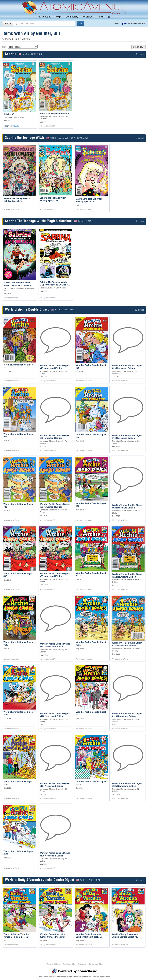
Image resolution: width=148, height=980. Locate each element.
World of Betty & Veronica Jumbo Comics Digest (39, 880)
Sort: (5, 47)
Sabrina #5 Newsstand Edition (55, 114)
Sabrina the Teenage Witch (25, 138)
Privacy (82, 964)
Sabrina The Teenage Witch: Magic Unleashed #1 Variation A (18, 285)
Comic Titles (53, 964)
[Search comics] (44, 24)
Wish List (88, 17)
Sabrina (11, 54)
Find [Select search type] (8, 23)
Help (58, 17)
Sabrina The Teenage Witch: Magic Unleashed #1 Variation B (54, 285)
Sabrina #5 (9, 114)
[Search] (80, 24)
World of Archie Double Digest (27, 310)
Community (72, 17)
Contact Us (69, 964)
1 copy (6, 126)
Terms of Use (96, 964)
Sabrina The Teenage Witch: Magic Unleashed (38, 221)
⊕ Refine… (139, 47)
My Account (44, 17)
